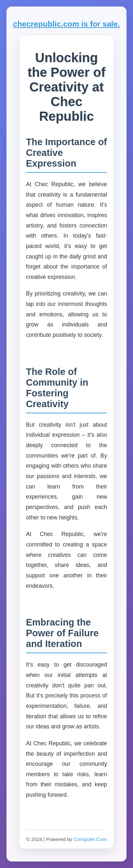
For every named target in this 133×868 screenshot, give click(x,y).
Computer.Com (90, 839)
